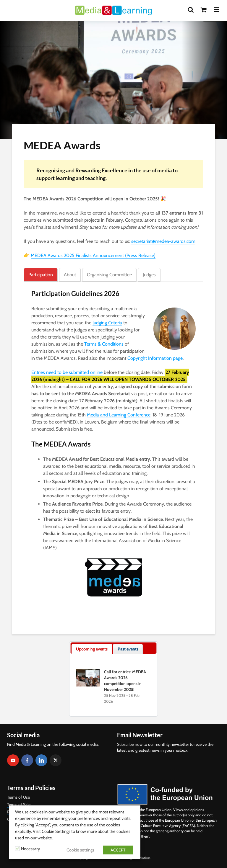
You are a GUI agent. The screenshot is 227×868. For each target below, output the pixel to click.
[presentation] (92, 649)
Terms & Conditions (104, 344)
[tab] (41, 275)
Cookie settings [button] (80, 850)
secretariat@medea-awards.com (163, 241)
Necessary (30, 849)
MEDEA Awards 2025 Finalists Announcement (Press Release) (93, 255)
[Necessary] (17, 849)
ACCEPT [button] (118, 850)
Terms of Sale (19, 805)
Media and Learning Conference (119, 415)
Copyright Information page (155, 358)
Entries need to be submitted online (67, 372)
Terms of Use (18, 797)
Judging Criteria (107, 323)
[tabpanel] (113, 443)
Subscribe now (130, 744)
